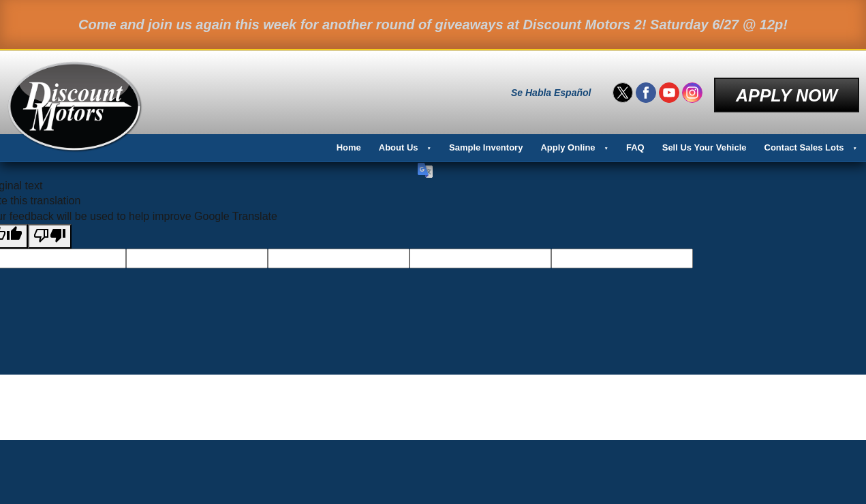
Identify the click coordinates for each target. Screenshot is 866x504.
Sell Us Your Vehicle (705, 141)
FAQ (635, 141)
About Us (399, 141)
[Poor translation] (50, 230)
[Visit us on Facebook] (646, 90)
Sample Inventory (486, 141)
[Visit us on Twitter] (623, 90)
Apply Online (568, 141)
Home (349, 141)
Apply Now (787, 89)
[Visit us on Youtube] (669, 90)
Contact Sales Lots (804, 141)
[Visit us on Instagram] (692, 90)
